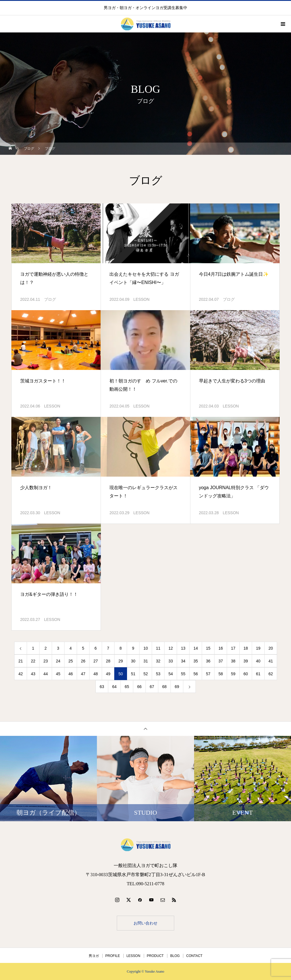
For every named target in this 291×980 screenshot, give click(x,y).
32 (158, 661)
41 (271, 661)
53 (158, 674)
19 (258, 648)
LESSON (141, 299)
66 (140, 687)
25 (71, 661)
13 (183, 648)
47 (83, 674)
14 (196, 648)
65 (127, 687)
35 (196, 661)
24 (58, 661)
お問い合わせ (145, 923)
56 (196, 674)
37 (221, 661)
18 (246, 648)
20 (271, 648)
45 (58, 674)
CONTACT (194, 956)
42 (21, 674)
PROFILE (113, 956)
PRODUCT (155, 956)
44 (46, 674)
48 (96, 674)
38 (233, 661)
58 (221, 674)
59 (233, 674)
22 (33, 661)
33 (171, 661)
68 (165, 687)
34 (183, 661)
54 (171, 674)
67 (152, 687)
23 (46, 661)
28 (108, 661)
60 (246, 674)
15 (208, 648)
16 (221, 648)
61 (258, 674)
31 (146, 661)
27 (96, 661)
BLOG (175, 956)
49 (108, 674)
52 (146, 674)
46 (71, 674)
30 (133, 661)
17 (233, 648)
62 (271, 674)
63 (102, 687)
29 (121, 661)
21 (21, 661)
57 (208, 674)
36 (208, 661)
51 (133, 674)
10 (146, 648)
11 (158, 648)
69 (177, 687)
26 (83, 661)
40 (258, 661)
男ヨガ (94, 956)
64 (115, 687)
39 (246, 661)
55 (183, 674)
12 (171, 648)
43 (33, 674)
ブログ (50, 299)
